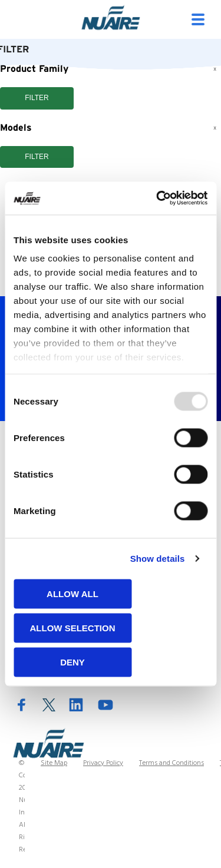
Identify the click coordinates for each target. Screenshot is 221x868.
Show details (158, 559)
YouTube (105, 705)
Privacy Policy (103, 763)
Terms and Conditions (171, 763)
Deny (72, 662)
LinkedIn (76, 705)
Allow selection (73, 627)
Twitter (49, 705)
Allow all (72, 593)
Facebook (22, 705)
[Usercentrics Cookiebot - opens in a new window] (157, 198)
